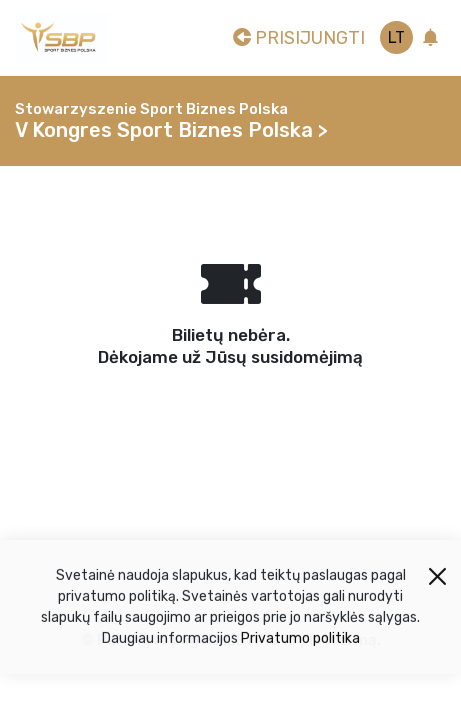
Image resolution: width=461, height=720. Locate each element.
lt (396, 37)
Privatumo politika (300, 642)
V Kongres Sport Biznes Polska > (171, 130)
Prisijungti (299, 38)
